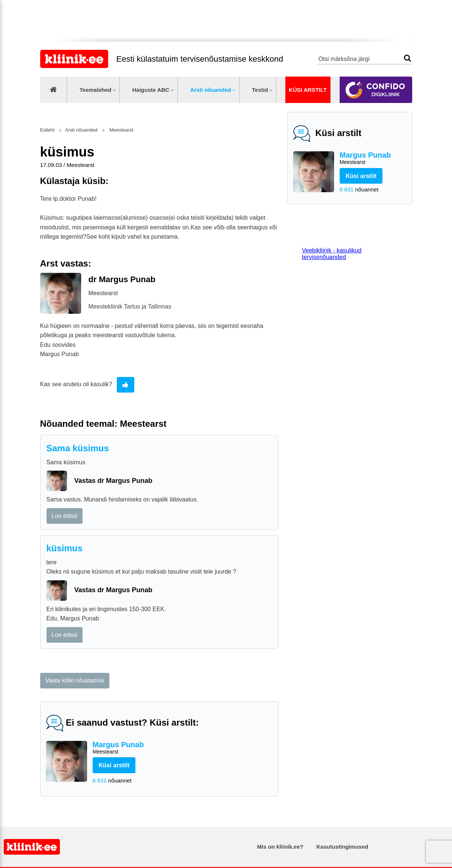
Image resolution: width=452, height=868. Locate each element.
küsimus (65, 548)
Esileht (47, 130)
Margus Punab (373, 159)
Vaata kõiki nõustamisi (75, 680)
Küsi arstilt (308, 90)
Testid (260, 90)
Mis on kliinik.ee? (280, 847)
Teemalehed (96, 90)
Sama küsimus (78, 448)
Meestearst (121, 130)
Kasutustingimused (342, 847)
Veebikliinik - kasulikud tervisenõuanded (332, 254)
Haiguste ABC (151, 90)
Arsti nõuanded (211, 90)
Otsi (408, 58)
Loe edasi (65, 516)
